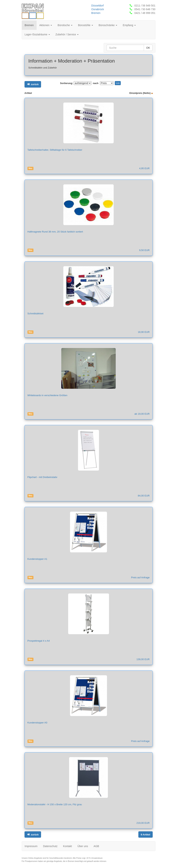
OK (148, 48)
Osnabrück (98, 9)
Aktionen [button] (46, 25)
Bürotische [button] (65, 25)
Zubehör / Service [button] (67, 34)
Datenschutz (50, 846)
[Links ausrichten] (33, 84)
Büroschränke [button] (108, 25)
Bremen (96, 13)
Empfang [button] (129, 25)
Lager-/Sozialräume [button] (37, 34)
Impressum (31, 846)
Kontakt (68, 846)
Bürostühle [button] (86, 25)
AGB (96, 846)
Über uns (83, 846)
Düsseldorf (98, 6)
